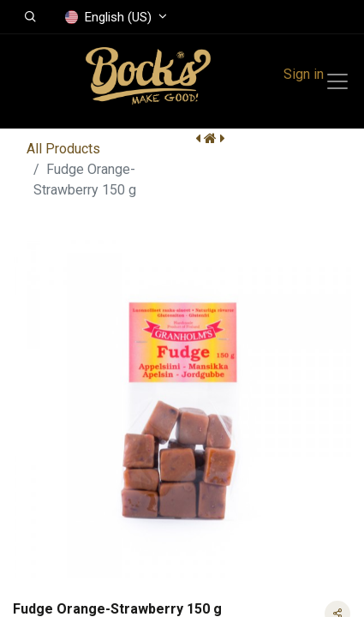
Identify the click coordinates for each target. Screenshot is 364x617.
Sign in (304, 74)
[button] (30, 17)
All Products (63, 149)
